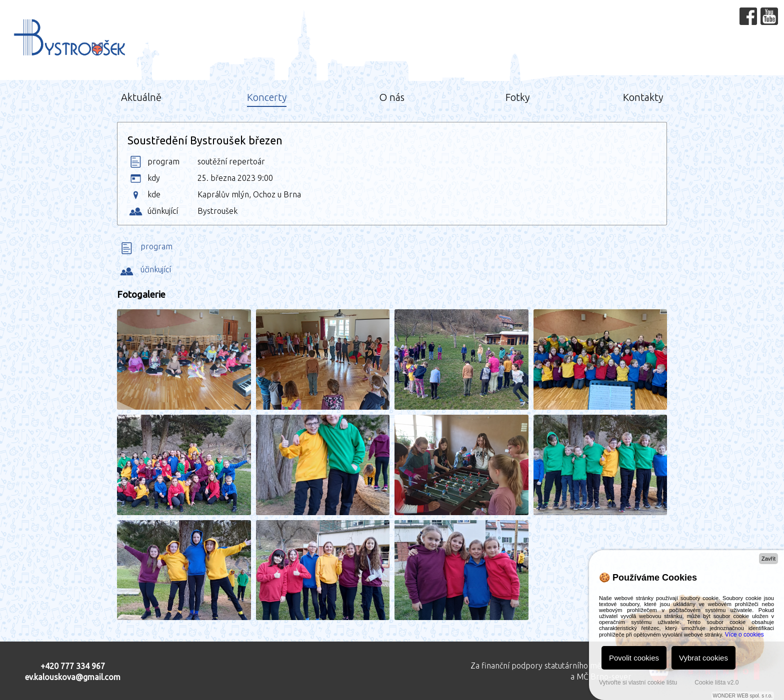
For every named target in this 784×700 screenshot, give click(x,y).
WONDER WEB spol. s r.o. (743, 696)
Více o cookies (744, 635)
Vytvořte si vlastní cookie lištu (638, 683)
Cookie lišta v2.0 (716, 683)
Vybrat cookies (703, 658)
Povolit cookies (634, 658)
